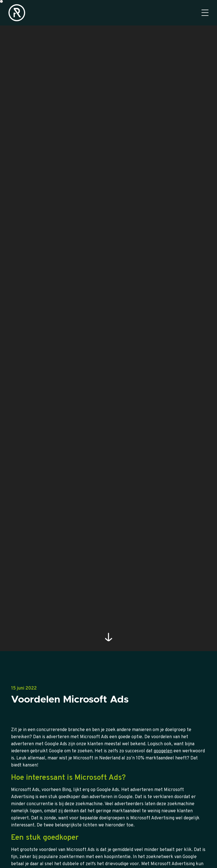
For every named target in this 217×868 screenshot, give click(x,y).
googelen (163, 771)
